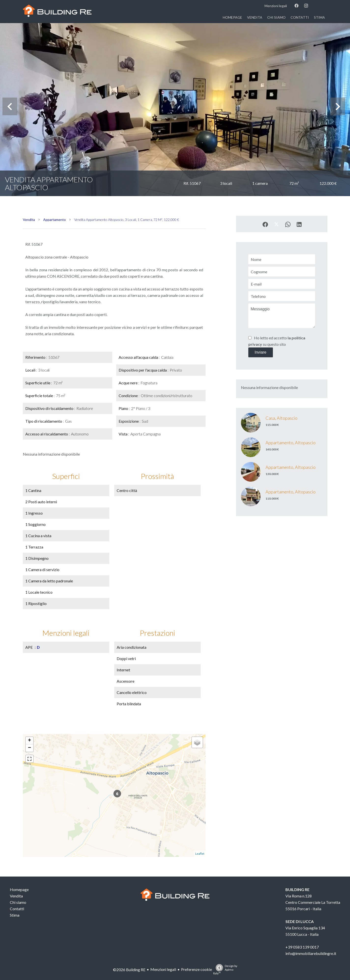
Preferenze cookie (196, 969)
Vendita (29, 220)
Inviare (260, 352)
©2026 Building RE (129, 970)
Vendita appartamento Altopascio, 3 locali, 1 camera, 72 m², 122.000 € (127, 220)
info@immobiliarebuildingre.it (311, 953)
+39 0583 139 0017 (302, 947)
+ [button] (29, 741)
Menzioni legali (163, 969)
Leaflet (200, 854)
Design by (225, 970)
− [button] (29, 748)
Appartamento (55, 220)
